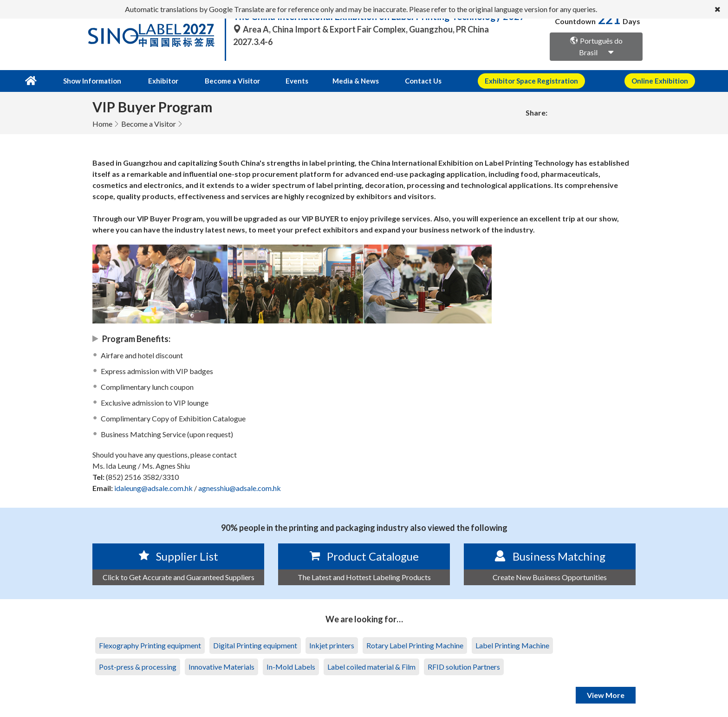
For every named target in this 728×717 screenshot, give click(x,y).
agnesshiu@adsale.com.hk (240, 488)
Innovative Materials (221, 666)
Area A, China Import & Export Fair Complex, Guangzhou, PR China (361, 29)
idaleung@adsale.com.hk (153, 488)
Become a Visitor (229, 81)
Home (102, 123)
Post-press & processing (138, 666)
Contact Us (414, 81)
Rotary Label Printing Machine (415, 645)
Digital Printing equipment (255, 645)
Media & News (348, 81)
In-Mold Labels (291, 666)
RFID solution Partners (464, 666)
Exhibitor (161, 81)
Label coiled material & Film (371, 666)
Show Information (91, 81)
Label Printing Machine (512, 645)
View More (606, 694)
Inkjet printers (332, 645)
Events (291, 81)
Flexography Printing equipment (150, 645)
